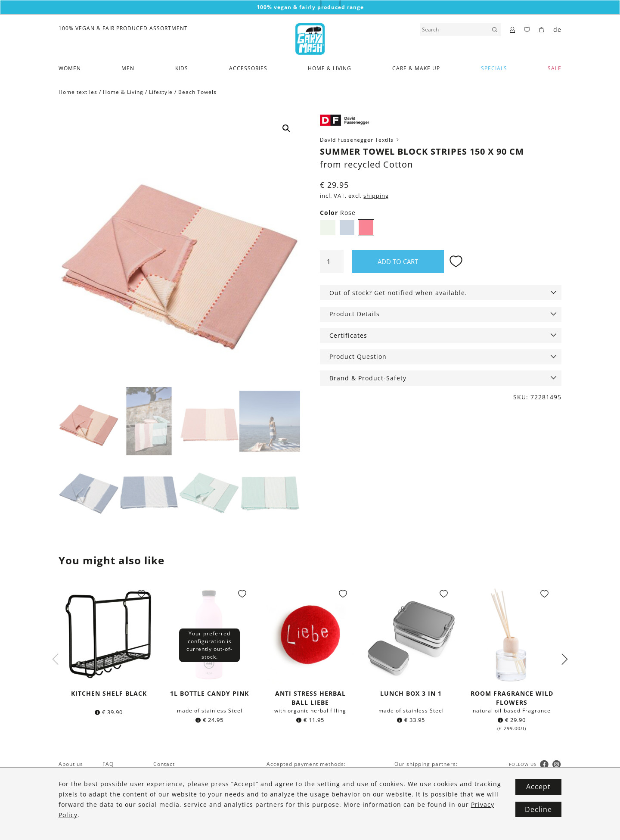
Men (128, 68)
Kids (182, 68)
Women (70, 68)
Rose (366, 227)
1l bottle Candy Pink (209, 693)
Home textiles (78, 92)
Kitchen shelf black (109, 693)
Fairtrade (71, 774)
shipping (376, 196)
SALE (555, 68)
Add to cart (398, 261)
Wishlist (113, 785)
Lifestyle (161, 92)
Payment (115, 795)
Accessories (248, 68)
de (557, 30)
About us (71, 764)
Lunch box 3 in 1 (411, 693)
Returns (113, 816)
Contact (164, 764)
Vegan (67, 785)
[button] (286, 128)
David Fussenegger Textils (360, 140)
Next (564, 660)
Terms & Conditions (181, 774)
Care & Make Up (416, 68)
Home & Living (330, 68)
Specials (494, 68)
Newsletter (74, 805)
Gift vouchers (121, 774)
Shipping (115, 805)
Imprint (163, 795)
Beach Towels (197, 92)
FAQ (108, 764)
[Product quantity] (332, 261)
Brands (68, 795)
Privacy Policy (172, 785)
